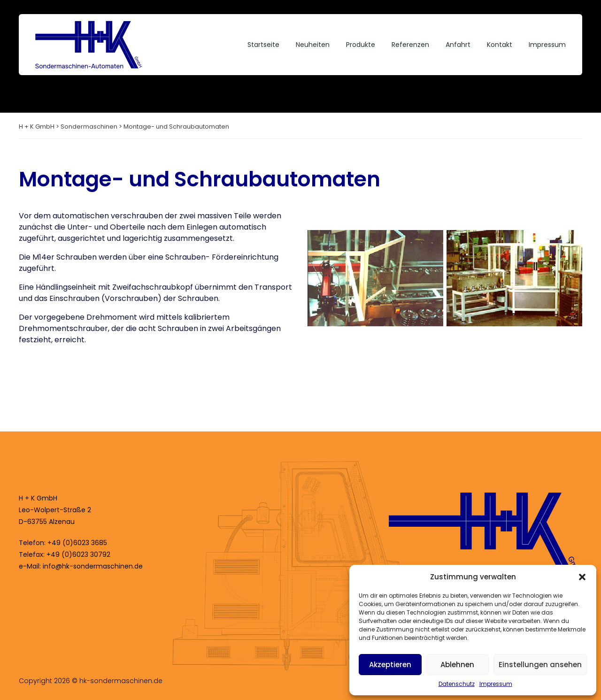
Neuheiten (313, 45)
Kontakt (500, 45)
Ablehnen (457, 665)
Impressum (496, 684)
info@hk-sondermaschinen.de (93, 566)
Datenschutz (457, 684)
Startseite (263, 45)
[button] (582, 577)
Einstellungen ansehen (540, 665)
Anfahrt (458, 45)
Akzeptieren (390, 665)
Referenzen (410, 45)
